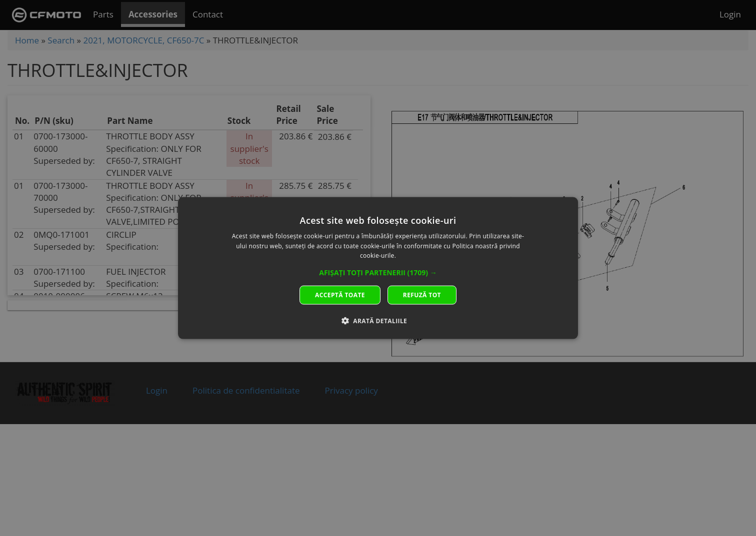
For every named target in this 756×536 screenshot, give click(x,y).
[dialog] (378, 268)
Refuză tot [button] (422, 295)
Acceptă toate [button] (340, 295)
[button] (378, 273)
